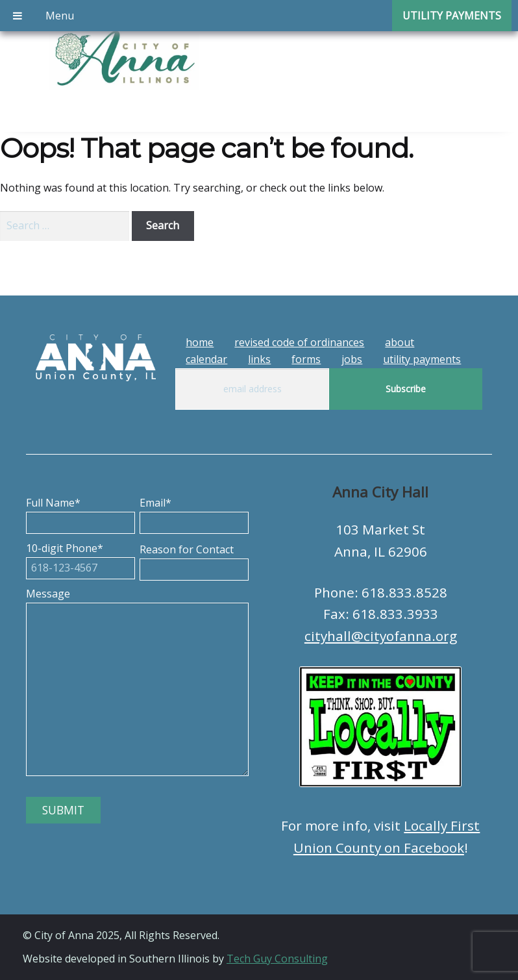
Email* (194, 512)
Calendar (206, 359)
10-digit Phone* (80, 558)
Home (200, 342)
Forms (306, 359)
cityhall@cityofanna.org (381, 636)
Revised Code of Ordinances (299, 342)
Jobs (352, 359)
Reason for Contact (194, 559)
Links (259, 359)
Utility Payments (422, 359)
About (400, 342)
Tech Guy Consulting (277, 959)
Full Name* (80, 512)
